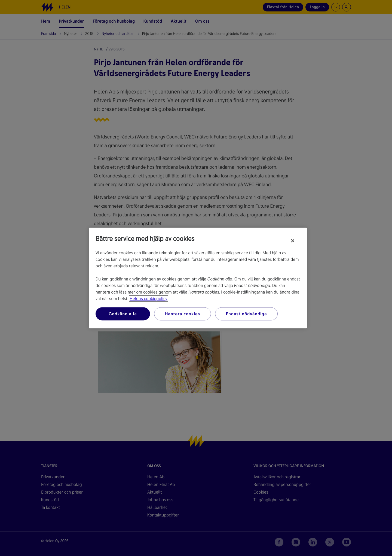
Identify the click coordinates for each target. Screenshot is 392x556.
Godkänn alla (123, 314)
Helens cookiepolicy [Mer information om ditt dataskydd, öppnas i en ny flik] (148, 299)
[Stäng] (293, 241)
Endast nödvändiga (246, 314)
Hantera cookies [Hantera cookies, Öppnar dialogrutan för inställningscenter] (183, 314)
